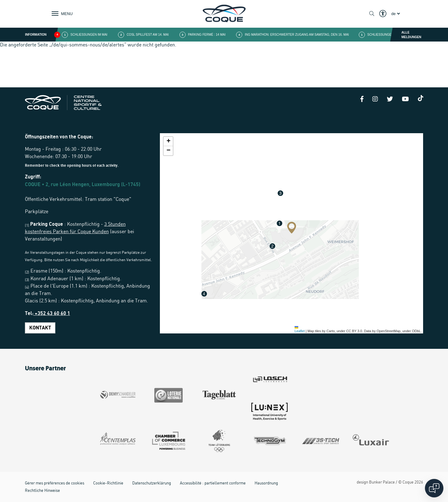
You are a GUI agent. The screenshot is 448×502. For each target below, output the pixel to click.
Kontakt (40, 328)
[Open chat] (434, 488)
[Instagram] (375, 100)
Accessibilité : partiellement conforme (213, 483)
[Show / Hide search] (372, 14)
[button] (292, 228)
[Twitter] (390, 100)
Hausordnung (266, 483)
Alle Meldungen (411, 35)
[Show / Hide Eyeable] (383, 14)
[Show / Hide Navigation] (61, 14)
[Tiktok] (421, 98)
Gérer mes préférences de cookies (55, 483)
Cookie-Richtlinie (108, 483)
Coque (408, 482)
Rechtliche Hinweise (42, 491)
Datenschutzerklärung (152, 483)
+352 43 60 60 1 (52, 313)
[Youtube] (405, 100)
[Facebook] (362, 100)
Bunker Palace (382, 482)
